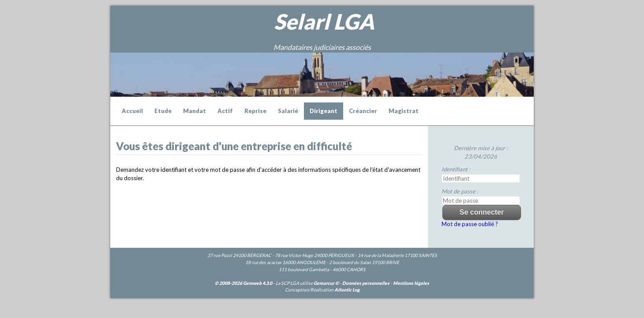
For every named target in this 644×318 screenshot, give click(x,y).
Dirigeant (324, 111)
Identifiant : (456, 169)
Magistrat (404, 111)
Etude (163, 111)
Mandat (195, 111)
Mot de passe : (460, 191)
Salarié (288, 111)
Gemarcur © (326, 283)
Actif (225, 111)
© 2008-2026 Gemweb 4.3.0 (243, 283)
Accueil (132, 111)
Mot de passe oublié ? (470, 224)
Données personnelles (366, 283)
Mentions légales (411, 283)
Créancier (363, 111)
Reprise (255, 111)
